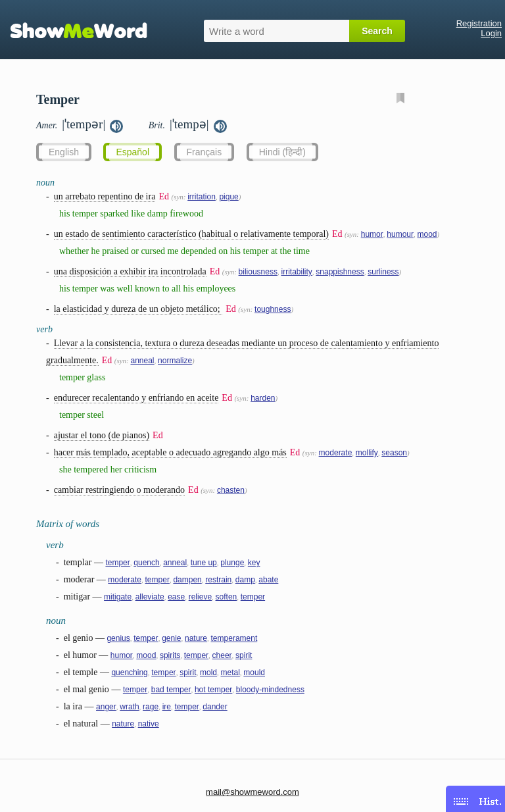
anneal (143, 361)
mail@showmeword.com (252, 792)
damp (245, 580)
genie (171, 638)
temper (117, 563)
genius (118, 638)
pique (228, 197)
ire (167, 707)
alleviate (150, 597)
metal (230, 672)
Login (491, 33)
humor (372, 234)
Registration (479, 23)
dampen (187, 580)
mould (254, 672)
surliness (383, 272)
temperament (234, 638)
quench (146, 563)
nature (196, 638)
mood (427, 234)
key (254, 563)
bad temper (171, 690)
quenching (129, 672)
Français (204, 152)
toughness (273, 309)
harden (263, 398)
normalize (175, 361)
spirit (244, 655)
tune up (204, 563)
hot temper (213, 690)
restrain (218, 580)
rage (151, 707)
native (149, 724)
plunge (232, 563)
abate (268, 580)
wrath (129, 707)
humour (400, 234)
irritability (296, 272)
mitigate (118, 597)
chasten (231, 490)
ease (176, 597)
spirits (170, 655)
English (64, 152)
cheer (222, 655)
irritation (202, 197)
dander (215, 707)
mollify (367, 453)
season (394, 453)
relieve (200, 597)
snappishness (340, 272)
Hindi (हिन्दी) (282, 152)
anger (106, 707)
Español (132, 152)
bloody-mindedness (270, 690)
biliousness (258, 272)
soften (227, 597)
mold (208, 672)
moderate (336, 453)
